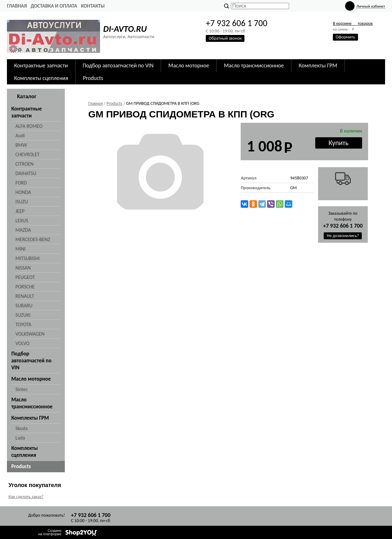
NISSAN (23, 268)
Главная (17, 6)
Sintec (22, 389)
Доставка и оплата (54, 6)
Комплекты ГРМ (318, 65)
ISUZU (22, 202)
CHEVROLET (28, 154)
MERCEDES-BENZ (33, 239)
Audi (20, 136)
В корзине (353, 23)
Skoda (22, 428)
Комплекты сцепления (41, 78)
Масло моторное (189, 65)
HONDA (23, 192)
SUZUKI (23, 315)
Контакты (93, 6)
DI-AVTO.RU (125, 29)
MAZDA (23, 230)
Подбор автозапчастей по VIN (118, 65)
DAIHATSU (26, 173)
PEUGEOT (25, 277)
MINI (20, 249)
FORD (21, 183)
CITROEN (25, 164)
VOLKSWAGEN (30, 334)
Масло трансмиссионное (254, 65)
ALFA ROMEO (29, 126)
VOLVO (22, 343)
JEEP (20, 211)
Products (93, 78)
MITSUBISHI (28, 258)
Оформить (345, 37)
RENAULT (25, 296)
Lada (20, 438)
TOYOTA (23, 324)
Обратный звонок (225, 38)
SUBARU (24, 306)
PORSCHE (25, 287)
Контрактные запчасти (41, 65)
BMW (21, 145)
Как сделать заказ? (26, 497)
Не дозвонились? (343, 236)
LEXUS (22, 221)
